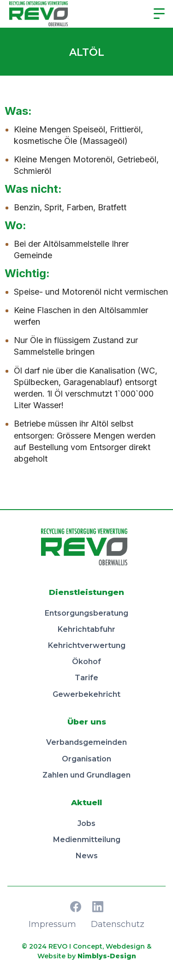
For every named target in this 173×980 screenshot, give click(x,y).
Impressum (52, 924)
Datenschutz (118, 924)
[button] (159, 14)
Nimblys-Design (107, 956)
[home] (41, 14)
